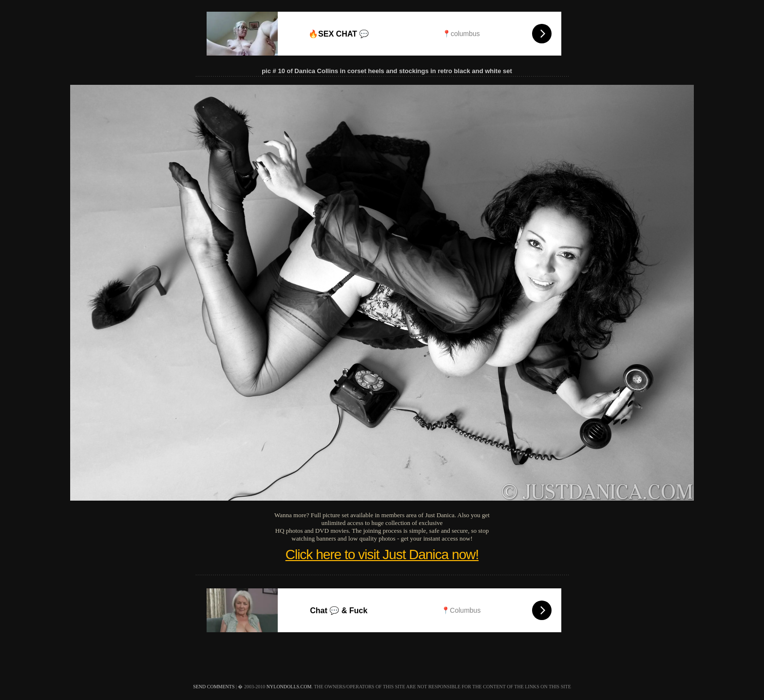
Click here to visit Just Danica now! (382, 554)
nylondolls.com (289, 687)
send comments (214, 687)
